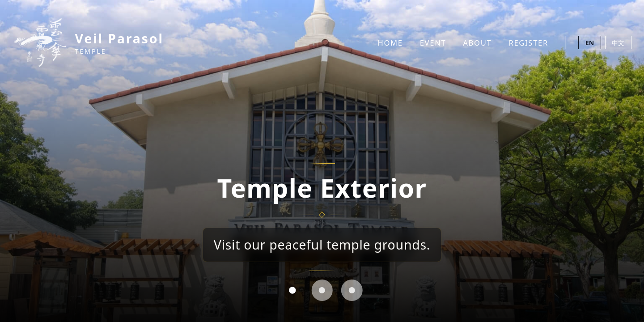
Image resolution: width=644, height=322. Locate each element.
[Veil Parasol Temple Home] (88, 42)
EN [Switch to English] (590, 43)
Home (390, 43)
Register (528, 43)
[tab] (292, 290)
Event (433, 43)
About (477, 43)
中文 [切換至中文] (618, 43)
